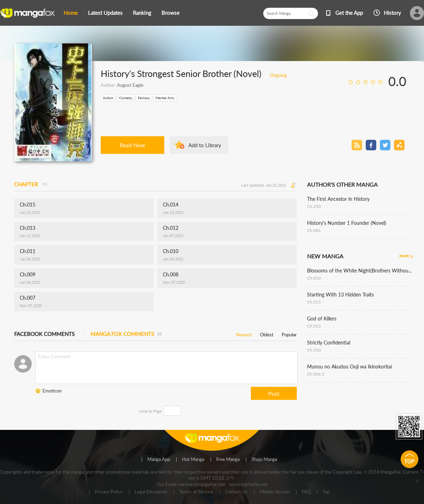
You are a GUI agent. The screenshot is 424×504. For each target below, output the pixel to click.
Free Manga (228, 460)
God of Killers (322, 319)
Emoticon (52, 391)
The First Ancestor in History (338, 199)
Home (71, 13)
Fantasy (144, 98)
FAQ (306, 492)
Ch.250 (314, 206)
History (392, 13)
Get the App (349, 13)
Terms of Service (196, 492)
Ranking (142, 13)
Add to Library (205, 145)
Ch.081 (314, 230)
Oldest (267, 333)
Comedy (126, 98)
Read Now (132, 145)
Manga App (159, 460)
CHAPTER (32, 184)
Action (108, 98)
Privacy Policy (109, 492)
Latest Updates (105, 13)
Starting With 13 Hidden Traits (340, 295)
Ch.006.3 (316, 374)
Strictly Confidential (329, 343)
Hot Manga (193, 460)
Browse (170, 13)
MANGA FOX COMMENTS (126, 334)
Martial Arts (165, 98)
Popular (289, 333)
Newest (244, 333)
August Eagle (130, 85)
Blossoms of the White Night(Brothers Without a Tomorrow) (360, 271)
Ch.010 (314, 278)
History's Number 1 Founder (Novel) (347, 223)
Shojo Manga (264, 460)
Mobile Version (275, 492)
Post (274, 393)
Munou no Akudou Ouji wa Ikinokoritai (349, 367)
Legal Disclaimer (151, 492)
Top (326, 492)
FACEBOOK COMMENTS (44, 334)
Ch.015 (314, 302)
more (404, 256)
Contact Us (236, 492)
